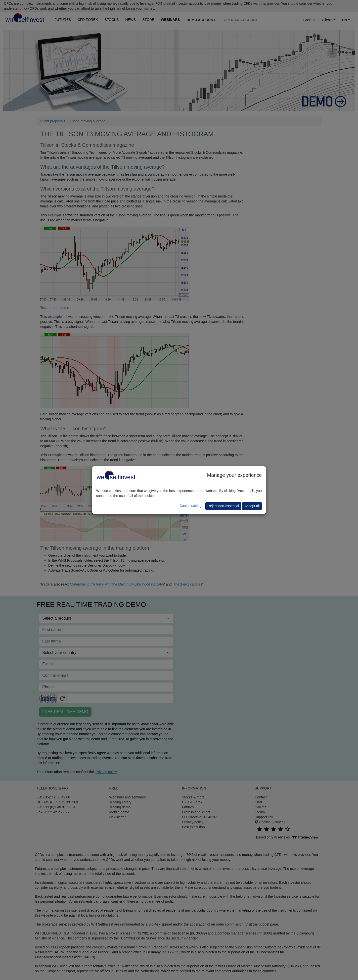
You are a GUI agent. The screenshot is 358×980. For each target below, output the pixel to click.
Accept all (252, 506)
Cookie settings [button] (191, 506)
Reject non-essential (223, 506)
